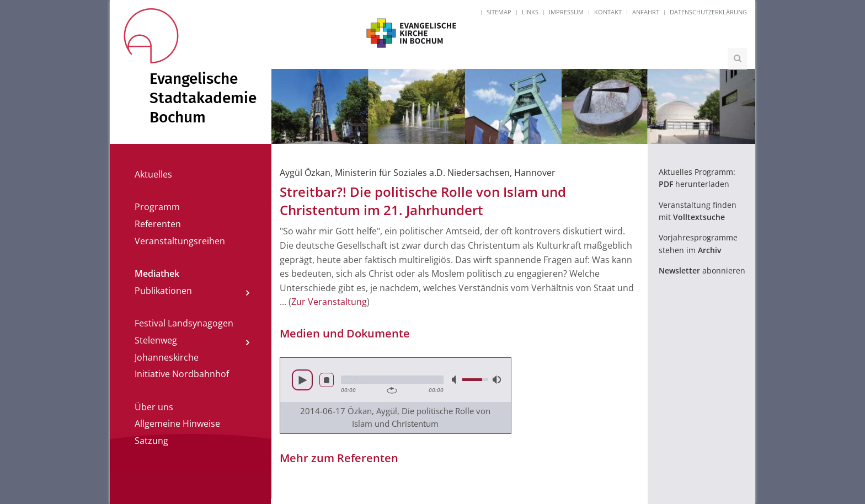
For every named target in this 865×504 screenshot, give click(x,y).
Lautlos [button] (455, 380)
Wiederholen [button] (392, 390)
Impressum (566, 12)
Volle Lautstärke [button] (496, 380)
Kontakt (608, 12)
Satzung (151, 441)
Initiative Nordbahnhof (182, 374)
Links (530, 12)
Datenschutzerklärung (708, 12)
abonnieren (702, 270)
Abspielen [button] (302, 380)
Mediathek (157, 274)
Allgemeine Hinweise (177, 423)
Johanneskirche (167, 357)
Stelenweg (156, 340)
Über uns (154, 407)
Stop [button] (327, 380)
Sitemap (499, 12)
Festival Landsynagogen (184, 323)
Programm (157, 207)
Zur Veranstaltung (329, 302)
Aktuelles (153, 174)
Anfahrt (646, 12)
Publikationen (163, 291)
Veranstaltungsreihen (180, 241)
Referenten (158, 224)
